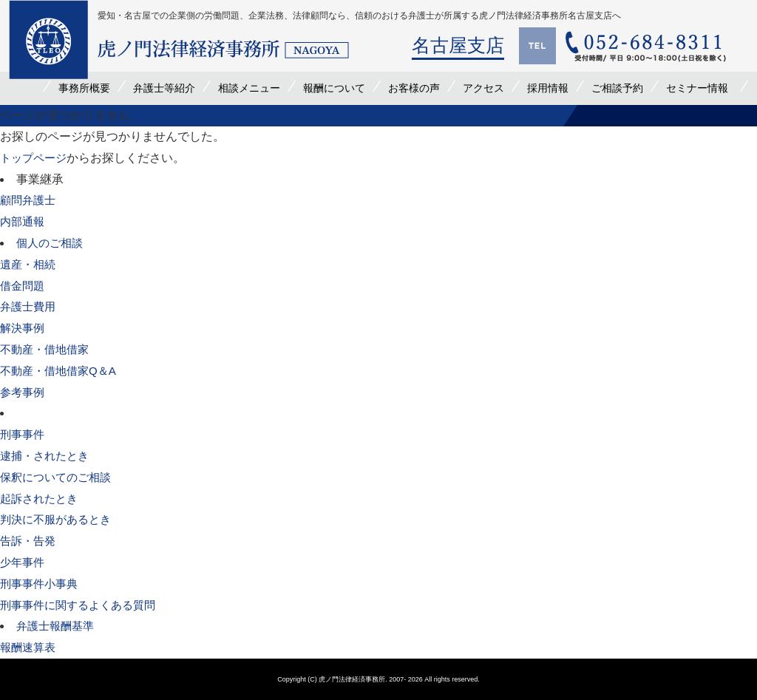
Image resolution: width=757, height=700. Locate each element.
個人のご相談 (52, 243)
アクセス (483, 88)
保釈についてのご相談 (59, 477)
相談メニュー (249, 88)
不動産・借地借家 (47, 349)
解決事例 (24, 328)
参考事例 (24, 392)
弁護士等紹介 (164, 88)
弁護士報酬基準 (58, 626)
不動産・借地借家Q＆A (62, 371)
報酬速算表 (30, 647)
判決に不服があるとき (59, 519)
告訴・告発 (30, 541)
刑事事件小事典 (41, 584)
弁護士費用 (30, 306)
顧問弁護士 (30, 200)
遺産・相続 (30, 264)
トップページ (35, 158)
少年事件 (24, 562)
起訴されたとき (41, 499)
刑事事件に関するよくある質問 (83, 605)
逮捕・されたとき (47, 456)
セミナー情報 (697, 88)
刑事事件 (24, 434)
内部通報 (24, 221)
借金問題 (24, 286)
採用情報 (548, 88)
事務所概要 (84, 88)
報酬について (334, 88)
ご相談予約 (617, 88)
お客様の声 (414, 88)
